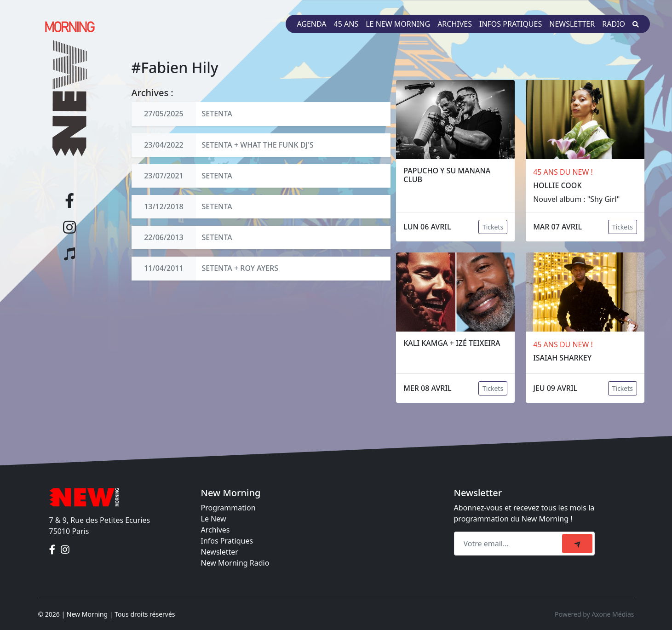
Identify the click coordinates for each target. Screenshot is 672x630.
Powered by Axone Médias (594, 614)
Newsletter (572, 24)
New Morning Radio (235, 563)
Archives (455, 24)
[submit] (577, 544)
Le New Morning (398, 24)
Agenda (311, 24)
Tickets (493, 227)
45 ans (346, 24)
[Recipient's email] (509, 544)
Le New (214, 519)
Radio (614, 24)
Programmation (228, 508)
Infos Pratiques (227, 541)
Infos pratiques (511, 24)
